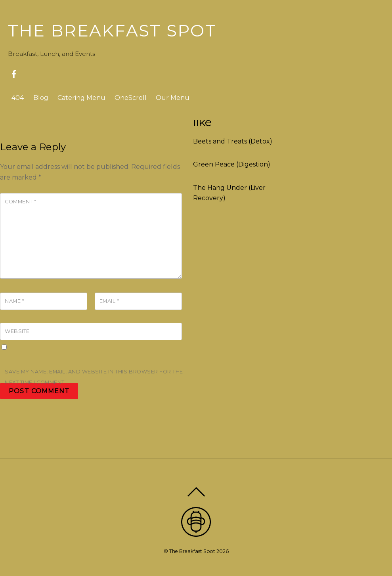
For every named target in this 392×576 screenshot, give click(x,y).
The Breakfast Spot (192, 551)
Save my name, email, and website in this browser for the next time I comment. (94, 377)
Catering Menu (81, 98)
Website (17, 331)
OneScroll (131, 98)
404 (18, 98)
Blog (41, 98)
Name (14, 301)
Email (109, 301)
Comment (21, 202)
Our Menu (173, 98)
